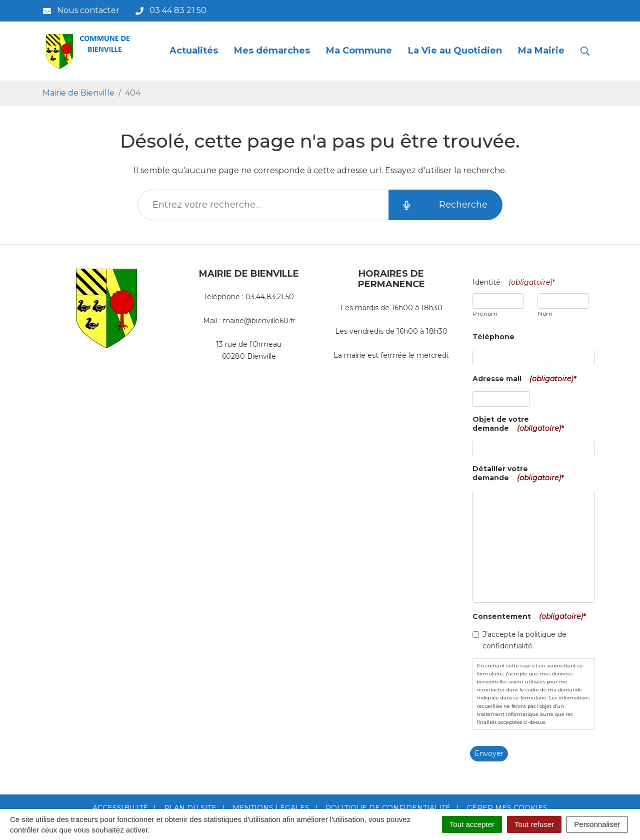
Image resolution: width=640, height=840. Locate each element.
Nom (545, 314)
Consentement (531, 616)
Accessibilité (120, 808)
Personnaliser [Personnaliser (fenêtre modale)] (597, 824)
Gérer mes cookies (507, 808)
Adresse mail (526, 379)
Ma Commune (359, 51)
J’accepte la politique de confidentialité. (524, 640)
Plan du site (190, 808)
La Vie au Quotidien (455, 51)
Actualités (194, 51)
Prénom (485, 314)
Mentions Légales (271, 808)
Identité (516, 282)
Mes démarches (272, 51)
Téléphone (493, 337)
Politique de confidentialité (388, 808)
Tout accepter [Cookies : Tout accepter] (472, 824)
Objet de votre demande (520, 424)
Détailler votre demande (520, 473)
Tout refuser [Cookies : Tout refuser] (534, 824)
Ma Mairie (541, 51)
